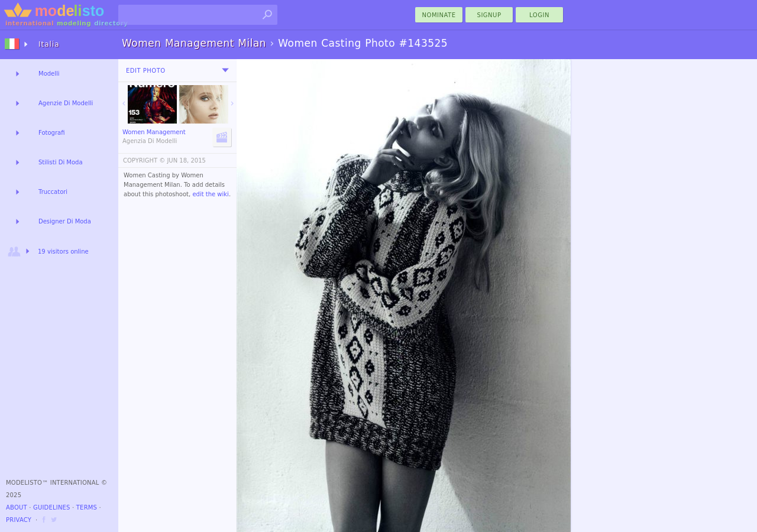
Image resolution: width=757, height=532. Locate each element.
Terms (87, 507)
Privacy (19, 520)
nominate (439, 15)
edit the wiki (211, 194)
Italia (49, 44)
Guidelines (52, 507)
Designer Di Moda (65, 221)
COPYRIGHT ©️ (144, 160)
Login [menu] (539, 15)
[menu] (225, 70)
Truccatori (53, 192)
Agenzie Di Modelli (66, 103)
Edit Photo (146, 71)
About (17, 507)
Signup (489, 15)
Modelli (49, 74)
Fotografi (51, 133)
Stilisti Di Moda (61, 162)
